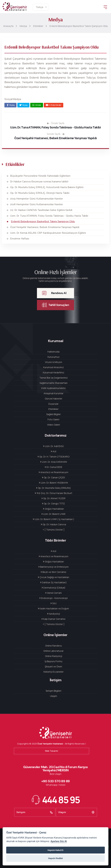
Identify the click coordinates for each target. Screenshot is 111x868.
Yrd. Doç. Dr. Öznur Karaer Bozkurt (54, 493)
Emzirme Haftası (20, 239)
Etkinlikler (53, 409)
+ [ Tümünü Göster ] (54, 530)
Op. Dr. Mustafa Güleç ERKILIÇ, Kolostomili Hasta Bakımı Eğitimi (47, 187)
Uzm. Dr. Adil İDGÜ (53, 446)
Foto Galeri (53, 419)
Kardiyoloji (53, 614)
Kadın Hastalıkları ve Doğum (53, 608)
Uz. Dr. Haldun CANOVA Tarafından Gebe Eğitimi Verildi (41, 210)
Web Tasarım (51, 751)
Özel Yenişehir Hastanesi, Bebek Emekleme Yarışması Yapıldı (55, 138)
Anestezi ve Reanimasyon (54, 472)
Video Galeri (54, 425)
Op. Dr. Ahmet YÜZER (53, 498)
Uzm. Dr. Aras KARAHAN (54, 462)
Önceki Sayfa (56, 123)
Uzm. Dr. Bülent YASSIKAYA (53, 483)
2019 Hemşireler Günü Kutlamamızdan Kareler (37, 199)
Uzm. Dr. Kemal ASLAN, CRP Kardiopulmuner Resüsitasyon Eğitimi (48, 233)
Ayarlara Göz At (59, 841)
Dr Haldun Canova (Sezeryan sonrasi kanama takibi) (39, 182)
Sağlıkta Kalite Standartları (54, 383)
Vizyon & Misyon (54, 362)
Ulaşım (54, 696)
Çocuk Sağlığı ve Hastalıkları (54, 577)
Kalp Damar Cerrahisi (53, 619)
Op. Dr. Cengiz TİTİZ (53, 504)
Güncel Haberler (54, 399)
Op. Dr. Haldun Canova (53, 524)
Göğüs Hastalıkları (53, 509)
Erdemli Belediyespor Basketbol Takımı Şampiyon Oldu (43, 221)
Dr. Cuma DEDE (54, 467)
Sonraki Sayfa (56, 134)
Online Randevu (53, 646)
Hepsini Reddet (55, 858)
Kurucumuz (54, 357)
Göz (54, 603)
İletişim (35, 812)
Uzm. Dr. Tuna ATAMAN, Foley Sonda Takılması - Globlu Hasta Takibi (55, 127)
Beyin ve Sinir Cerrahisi (53, 572)
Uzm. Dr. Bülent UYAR (53, 514)
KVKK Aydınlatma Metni (53, 388)
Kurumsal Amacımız (53, 367)
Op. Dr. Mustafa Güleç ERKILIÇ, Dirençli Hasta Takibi (40, 193)
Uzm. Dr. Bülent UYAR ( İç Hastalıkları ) (54, 519)
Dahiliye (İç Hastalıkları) (53, 582)
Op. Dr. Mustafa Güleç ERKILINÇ (54, 488)
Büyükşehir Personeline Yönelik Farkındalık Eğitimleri (40, 176)
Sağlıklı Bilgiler (54, 414)
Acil (54, 451)
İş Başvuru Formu (53, 661)
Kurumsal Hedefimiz (54, 372)
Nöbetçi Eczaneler (54, 672)
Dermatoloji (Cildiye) (54, 588)
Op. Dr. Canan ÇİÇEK (54, 477)
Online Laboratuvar (53, 651)
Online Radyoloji (54, 656)
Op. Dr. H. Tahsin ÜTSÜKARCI (54, 457)
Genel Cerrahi (53, 593)
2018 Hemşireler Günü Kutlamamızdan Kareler (37, 204)
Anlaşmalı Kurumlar (54, 393)
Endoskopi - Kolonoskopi (54, 598)
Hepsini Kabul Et (55, 850)
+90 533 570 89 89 (56, 781)
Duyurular (53, 404)
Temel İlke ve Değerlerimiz (54, 378)
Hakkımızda (53, 352)
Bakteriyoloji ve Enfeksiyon (54, 567)
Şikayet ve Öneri (53, 666)
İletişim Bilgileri (54, 691)
